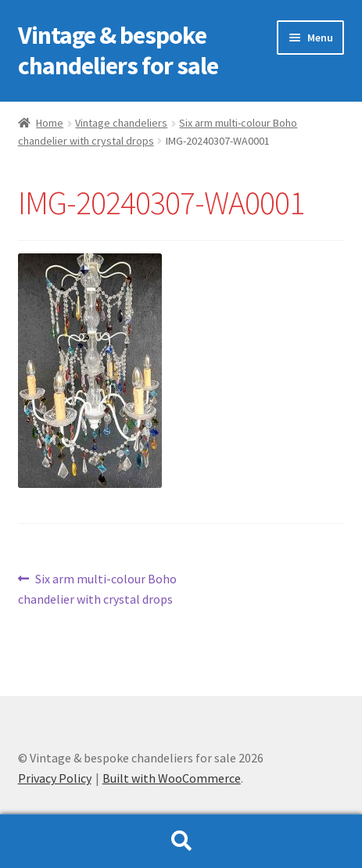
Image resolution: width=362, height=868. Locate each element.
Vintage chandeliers (121, 123)
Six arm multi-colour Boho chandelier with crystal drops (98, 588)
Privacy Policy (55, 778)
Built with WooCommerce (172, 778)
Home (50, 123)
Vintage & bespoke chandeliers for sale (118, 50)
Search (181, 841)
